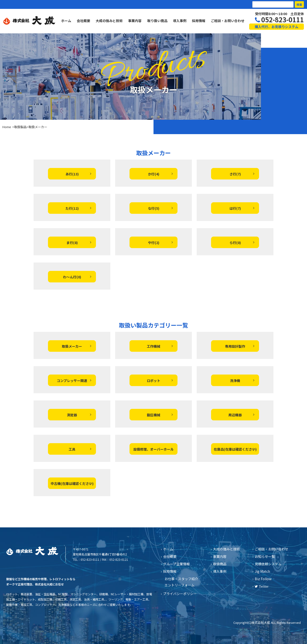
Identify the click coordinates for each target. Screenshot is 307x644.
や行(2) (154, 243)
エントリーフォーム (180, 585)
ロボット (153, 381)
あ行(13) (72, 174)
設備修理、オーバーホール (153, 449)
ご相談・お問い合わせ (228, 21)
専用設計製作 (235, 346)
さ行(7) (235, 174)
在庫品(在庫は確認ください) (235, 449)
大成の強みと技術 (109, 21)
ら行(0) (235, 243)
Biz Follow (263, 579)
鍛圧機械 (153, 415)
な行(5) (154, 208)
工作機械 (153, 346)
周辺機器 (235, 415)
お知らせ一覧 (265, 556)
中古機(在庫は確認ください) (72, 483)
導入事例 (180, 21)
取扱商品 (220, 564)
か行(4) (154, 174)
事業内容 (135, 21)
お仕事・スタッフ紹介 (181, 579)
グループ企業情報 (176, 564)
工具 (72, 449)
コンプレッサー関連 (72, 381)
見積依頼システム (268, 564)
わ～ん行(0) (72, 277)
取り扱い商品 (157, 21)
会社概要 (83, 21)
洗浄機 (235, 381)
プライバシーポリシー (180, 594)
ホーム (66, 21)
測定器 (72, 415)
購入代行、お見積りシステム (277, 27)
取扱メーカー (72, 346)
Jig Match (262, 571)
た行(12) (72, 208)
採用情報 (199, 21)
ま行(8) (72, 243)
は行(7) (235, 208)
